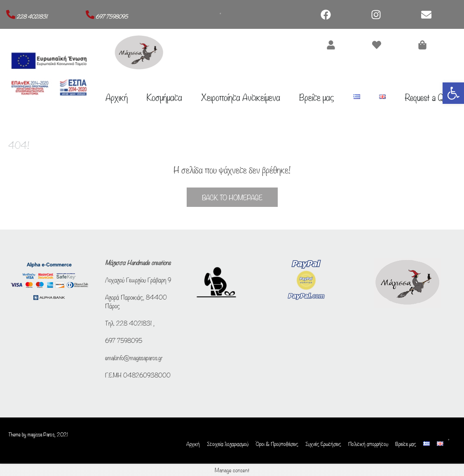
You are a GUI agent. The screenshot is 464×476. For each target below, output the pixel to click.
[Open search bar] (452, 432)
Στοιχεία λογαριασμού (228, 444)
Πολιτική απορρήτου (368, 444)
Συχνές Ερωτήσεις (323, 444)
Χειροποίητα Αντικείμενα (241, 96)
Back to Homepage (232, 197)
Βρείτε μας (317, 96)
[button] (453, 93)
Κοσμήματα (164, 96)
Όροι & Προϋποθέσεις (277, 444)
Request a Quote (430, 96)
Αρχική (117, 96)
